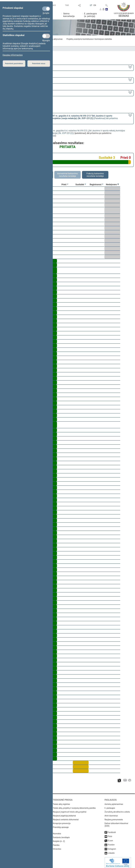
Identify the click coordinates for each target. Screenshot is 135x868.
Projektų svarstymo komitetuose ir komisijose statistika (89, 39)
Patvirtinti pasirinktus (14, 63)
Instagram (112, 847)
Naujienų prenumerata (114, 818)
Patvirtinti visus (39, 63)
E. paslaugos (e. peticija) (91, 15)
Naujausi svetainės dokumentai (66, 818)
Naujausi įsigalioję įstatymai (64, 814)
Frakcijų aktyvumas (55, 39)
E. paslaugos (110, 806)
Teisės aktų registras (62, 802)
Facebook (112, 830)
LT (91, 5)
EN (95, 5)
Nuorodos (57, 832)
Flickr (110, 834)
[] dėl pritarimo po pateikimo (60, 118)
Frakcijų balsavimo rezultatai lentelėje (95, 175)
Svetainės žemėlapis (61, 836)
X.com (110, 839)
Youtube (111, 843)
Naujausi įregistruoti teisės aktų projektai (70, 810)
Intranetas (57, 847)
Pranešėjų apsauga (61, 825)
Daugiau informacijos (13, 55)
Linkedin (111, 851)
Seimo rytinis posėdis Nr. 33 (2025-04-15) (22, 93)
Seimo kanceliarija (69, 15)
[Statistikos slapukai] (46, 36)
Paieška (56, 843)
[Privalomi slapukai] (46, 9)
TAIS (54, 5)
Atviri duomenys (111, 814)
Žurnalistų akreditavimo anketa (117, 810)
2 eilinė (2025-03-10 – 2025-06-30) (19, 80)
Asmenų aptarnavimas (114, 802)
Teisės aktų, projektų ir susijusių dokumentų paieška (74, 806)
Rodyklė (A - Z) (59, 839)
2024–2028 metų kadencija (16, 67)
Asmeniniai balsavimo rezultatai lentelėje (67, 175)
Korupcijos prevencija (62, 822)
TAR (67, 5)
